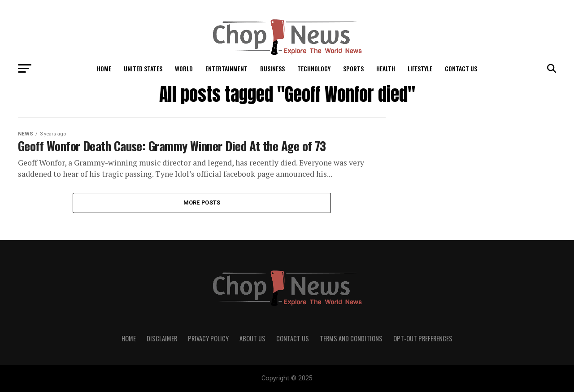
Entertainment (226, 68)
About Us (252, 338)
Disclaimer (162, 338)
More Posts (202, 203)
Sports (353, 68)
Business (272, 68)
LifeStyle (420, 68)
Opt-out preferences (423, 338)
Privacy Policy (208, 338)
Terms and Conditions (351, 338)
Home (104, 68)
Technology (314, 68)
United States (143, 68)
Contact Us (461, 68)
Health (386, 68)
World (184, 68)
